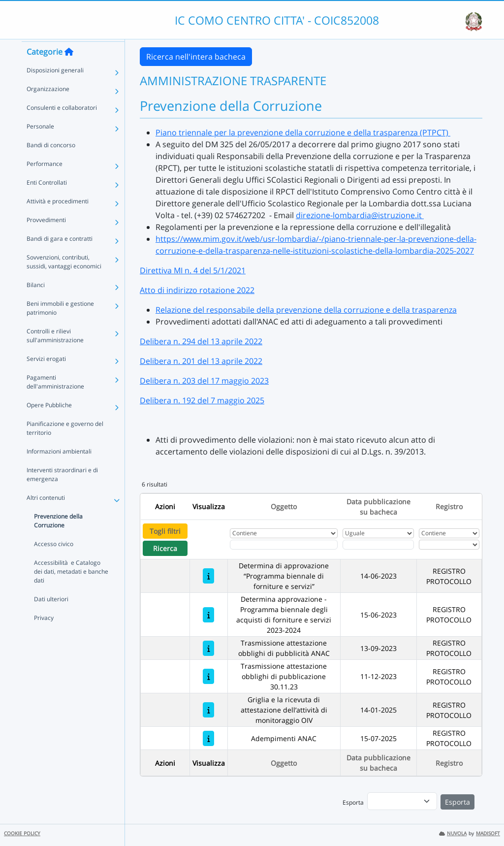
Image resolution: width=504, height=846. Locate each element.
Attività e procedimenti (58, 219)
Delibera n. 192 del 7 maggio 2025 (202, 400)
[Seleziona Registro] (449, 545)
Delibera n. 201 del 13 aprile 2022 (201, 361)
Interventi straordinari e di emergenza (62, 492)
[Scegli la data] (378, 545)
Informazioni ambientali (59, 469)
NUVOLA (453, 833)
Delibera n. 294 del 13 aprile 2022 (201, 341)
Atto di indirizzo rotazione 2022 (197, 290)
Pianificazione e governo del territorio (65, 446)
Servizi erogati (46, 376)
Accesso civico (54, 562)
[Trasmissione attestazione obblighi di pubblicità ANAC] (208, 648)
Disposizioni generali (55, 88)
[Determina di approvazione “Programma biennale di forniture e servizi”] (208, 576)
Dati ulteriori (51, 617)
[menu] (402, 801)
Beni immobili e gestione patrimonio (60, 326)
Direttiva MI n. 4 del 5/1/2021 (193, 270)
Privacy (44, 635)
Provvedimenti (46, 238)
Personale (40, 144)
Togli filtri (165, 531)
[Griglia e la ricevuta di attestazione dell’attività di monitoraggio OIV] (208, 710)
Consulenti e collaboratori (62, 125)
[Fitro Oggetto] (284, 545)
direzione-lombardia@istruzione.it (360, 215)
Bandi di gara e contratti (60, 256)
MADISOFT (488, 833)
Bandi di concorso (51, 163)
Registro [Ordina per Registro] (449, 506)
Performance (45, 181)
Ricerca (165, 548)
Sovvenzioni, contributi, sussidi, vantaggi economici (64, 279)
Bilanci (36, 303)
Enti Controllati (47, 200)
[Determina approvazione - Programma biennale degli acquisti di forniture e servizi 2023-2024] (208, 615)
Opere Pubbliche (49, 423)
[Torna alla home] (69, 69)
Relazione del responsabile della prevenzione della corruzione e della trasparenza (306, 310)
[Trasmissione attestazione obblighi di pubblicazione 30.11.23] (208, 676)
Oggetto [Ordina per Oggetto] (284, 506)
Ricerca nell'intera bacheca (196, 57)
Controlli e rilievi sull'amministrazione (55, 353)
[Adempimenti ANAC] (208, 738)
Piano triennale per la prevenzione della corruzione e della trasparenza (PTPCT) (303, 132)
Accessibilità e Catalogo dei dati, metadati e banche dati (71, 589)
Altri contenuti (46, 515)
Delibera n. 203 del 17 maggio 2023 (204, 381)
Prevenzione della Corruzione (58, 538)
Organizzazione (48, 107)
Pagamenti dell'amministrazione (55, 400)
